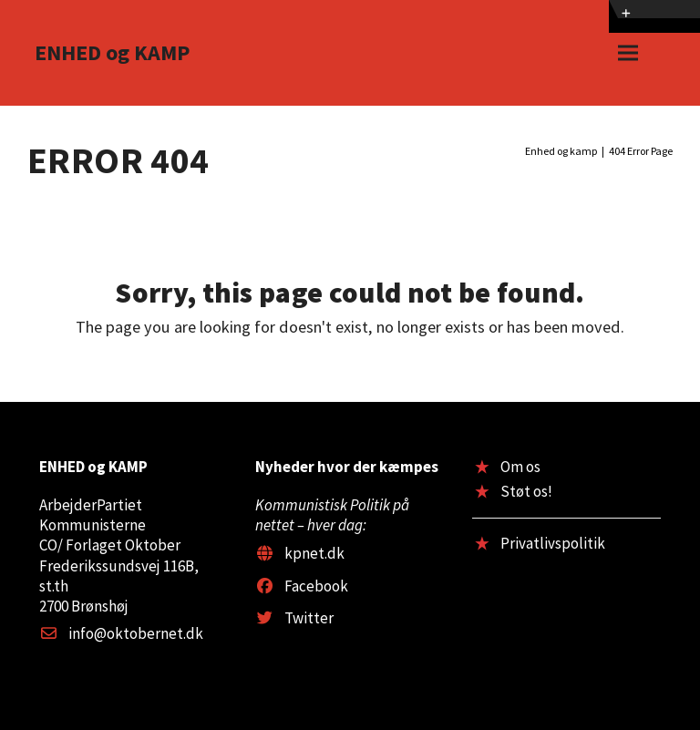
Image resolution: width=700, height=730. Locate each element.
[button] (628, 53)
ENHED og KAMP (112, 52)
